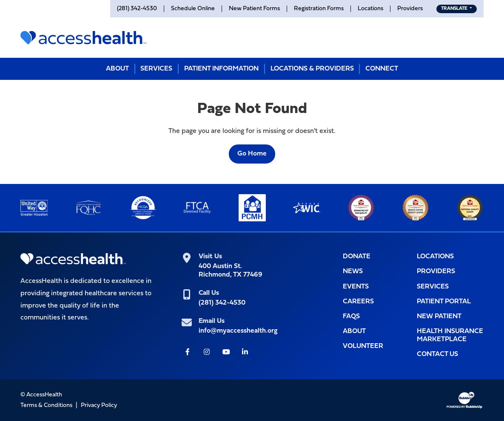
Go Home (252, 154)
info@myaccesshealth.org (238, 331)
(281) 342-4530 (222, 303)
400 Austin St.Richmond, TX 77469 (231, 270)
